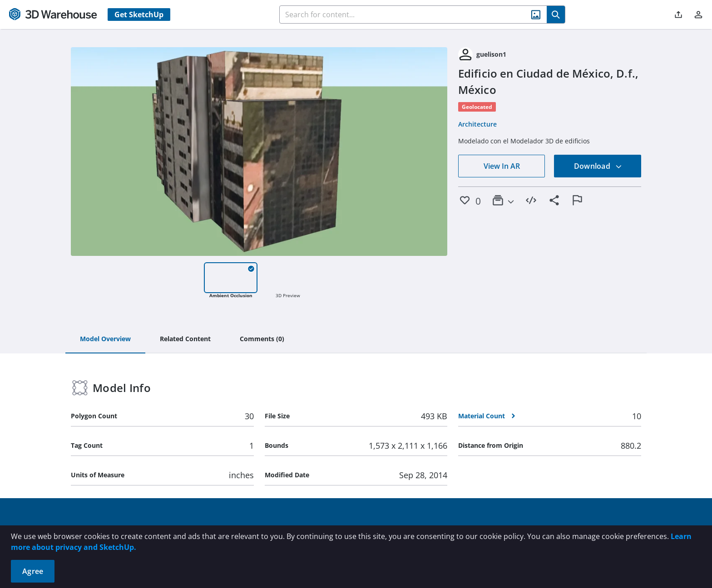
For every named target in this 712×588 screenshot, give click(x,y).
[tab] (105, 339)
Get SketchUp (139, 15)
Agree (33, 571)
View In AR (502, 166)
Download (598, 166)
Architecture (477, 124)
